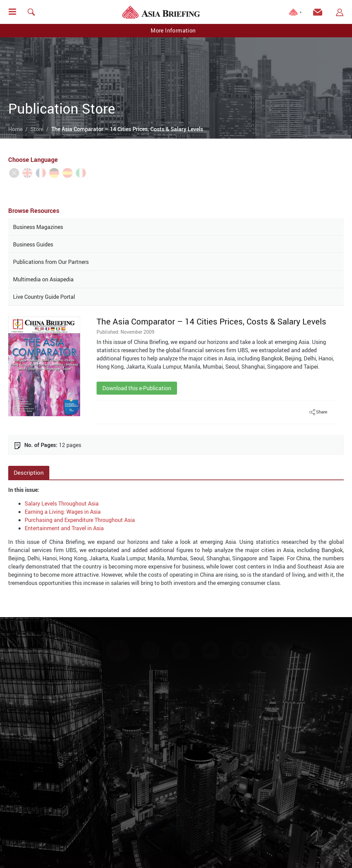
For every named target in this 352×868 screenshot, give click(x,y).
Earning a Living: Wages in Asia (63, 512)
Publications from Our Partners (51, 262)
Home (15, 129)
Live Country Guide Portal (44, 297)
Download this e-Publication (137, 388)
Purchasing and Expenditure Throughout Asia (80, 520)
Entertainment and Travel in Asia (64, 528)
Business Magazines (38, 227)
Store (37, 129)
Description (29, 473)
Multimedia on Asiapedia (43, 279)
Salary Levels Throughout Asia (62, 503)
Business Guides (33, 244)
